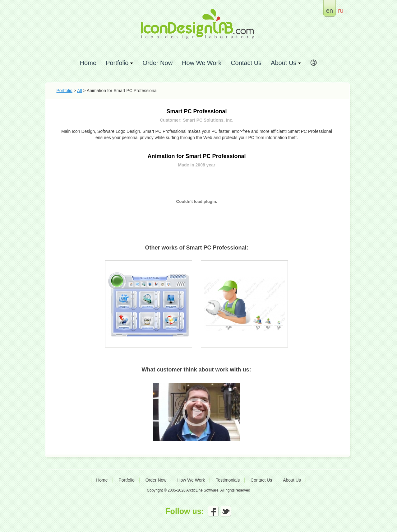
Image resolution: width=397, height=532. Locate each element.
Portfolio (65, 91)
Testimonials (228, 480)
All (80, 91)
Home (88, 63)
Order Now (157, 63)
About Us (292, 480)
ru (341, 10)
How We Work (202, 63)
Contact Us (246, 63)
